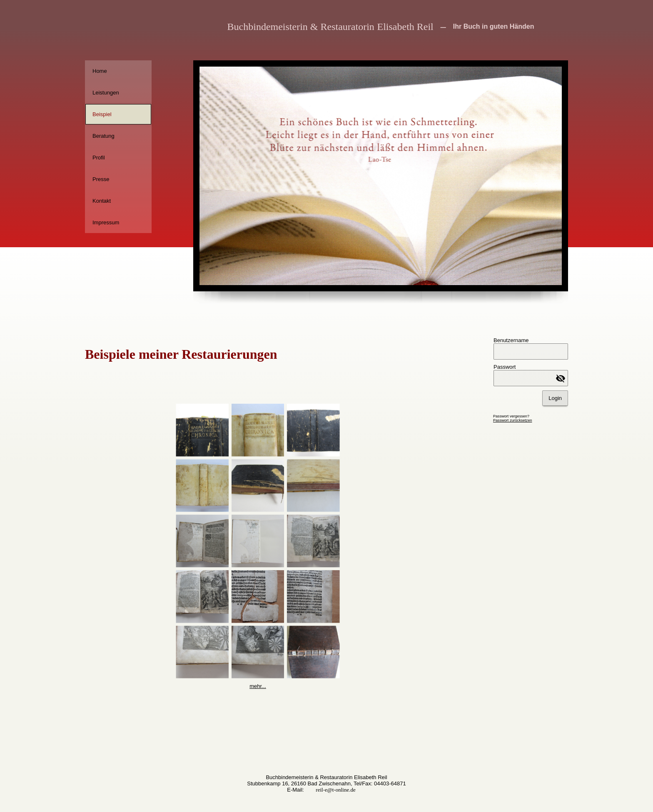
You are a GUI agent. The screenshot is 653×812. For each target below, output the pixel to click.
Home (100, 71)
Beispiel (102, 114)
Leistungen (106, 93)
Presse (101, 179)
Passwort (505, 367)
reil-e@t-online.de (335, 790)
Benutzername (511, 340)
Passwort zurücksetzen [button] (513, 420)
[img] (118, 30)
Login (555, 398)
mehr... (258, 686)
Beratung (103, 136)
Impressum (106, 222)
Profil (99, 158)
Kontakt (102, 201)
